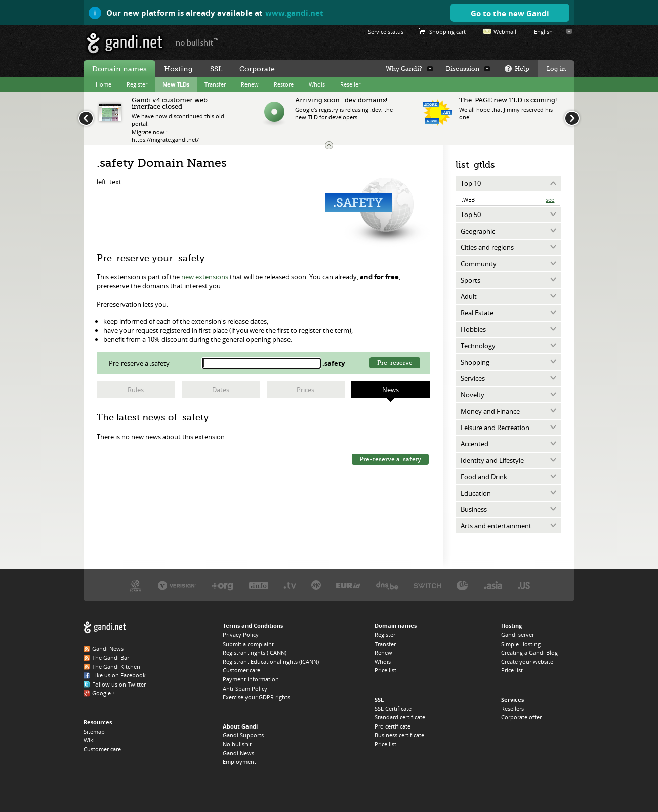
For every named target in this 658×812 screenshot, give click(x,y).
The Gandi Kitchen (116, 667)
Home (104, 84)
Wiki (89, 740)
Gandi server (518, 635)
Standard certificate (400, 717)
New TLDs (176, 84)
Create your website (527, 661)
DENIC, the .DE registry (462, 585)
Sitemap (94, 731)
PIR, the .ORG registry (223, 585)
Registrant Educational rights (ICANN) (271, 661)
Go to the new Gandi (510, 13)
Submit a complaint (248, 644)
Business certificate (399, 735)
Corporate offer (521, 717)
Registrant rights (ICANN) (255, 652)
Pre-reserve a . (140, 363)
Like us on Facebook (119, 675)
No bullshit (237, 744)
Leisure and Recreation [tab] (495, 428)
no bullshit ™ (197, 42)
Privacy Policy (241, 635)
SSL (216, 69)
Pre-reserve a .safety (390, 459)
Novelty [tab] (472, 395)
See (550, 200)
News (390, 390)
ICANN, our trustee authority (135, 585)
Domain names (119, 69)
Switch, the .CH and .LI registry (428, 585)
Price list (385, 670)
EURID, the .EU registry (348, 585)
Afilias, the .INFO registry (259, 585)
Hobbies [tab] (473, 329)
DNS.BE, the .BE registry (387, 585)
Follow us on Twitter (119, 684)
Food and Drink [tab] (484, 477)
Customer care (102, 749)
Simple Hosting (521, 644)
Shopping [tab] (475, 362)
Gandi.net (105, 628)
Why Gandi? (404, 69)
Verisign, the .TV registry (290, 585)
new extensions (205, 277)
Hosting (178, 69)
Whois (317, 84)
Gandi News (108, 648)
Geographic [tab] (478, 231)
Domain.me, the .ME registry (316, 585)
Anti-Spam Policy (245, 688)
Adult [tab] (469, 296)
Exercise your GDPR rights (256, 697)
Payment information (251, 679)
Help (522, 69)
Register (137, 84)
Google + (104, 693)
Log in (556, 69)
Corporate (257, 69)
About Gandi (240, 726)
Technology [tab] (478, 346)
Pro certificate (393, 726)
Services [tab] (473, 378)
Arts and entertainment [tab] (496, 526)
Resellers (512, 709)
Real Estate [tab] (477, 313)
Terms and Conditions (253, 626)
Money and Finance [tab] (490, 411)
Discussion (463, 69)
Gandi (125, 43)
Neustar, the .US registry (524, 585)
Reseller (350, 84)
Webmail (505, 32)
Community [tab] (479, 264)
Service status (386, 32)
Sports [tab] (470, 280)
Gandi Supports (243, 735)
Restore (284, 84)
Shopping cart (447, 32)
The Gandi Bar (111, 657)
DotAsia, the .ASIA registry (493, 585)
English (543, 32)
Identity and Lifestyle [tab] (492, 460)
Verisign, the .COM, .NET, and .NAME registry (177, 585)
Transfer (215, 84)
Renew (250, 84)
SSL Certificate (393, 709)
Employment (239, 762)
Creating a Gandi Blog (529, 652)
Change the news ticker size (329, 145)
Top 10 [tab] (471, 183)
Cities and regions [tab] (487, 247)
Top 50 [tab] (471, 215)
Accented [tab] (475, 444)
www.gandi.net (294, 13)
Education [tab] (476, 493)
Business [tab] (474, 509)
